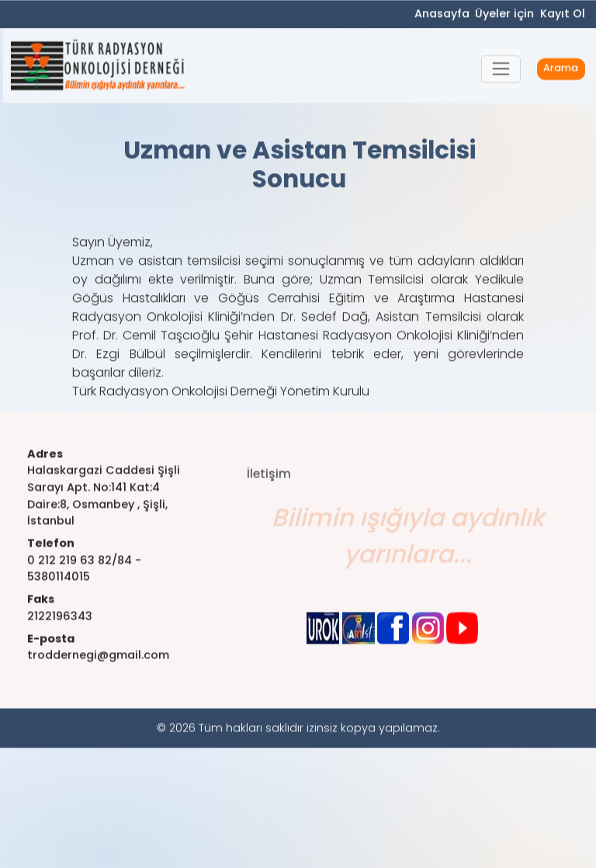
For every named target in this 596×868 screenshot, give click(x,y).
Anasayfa (442, 15)
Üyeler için (504, 15)
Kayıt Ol (563, 15)
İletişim (269, 486)
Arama (561, 71)
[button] (501, 71)
